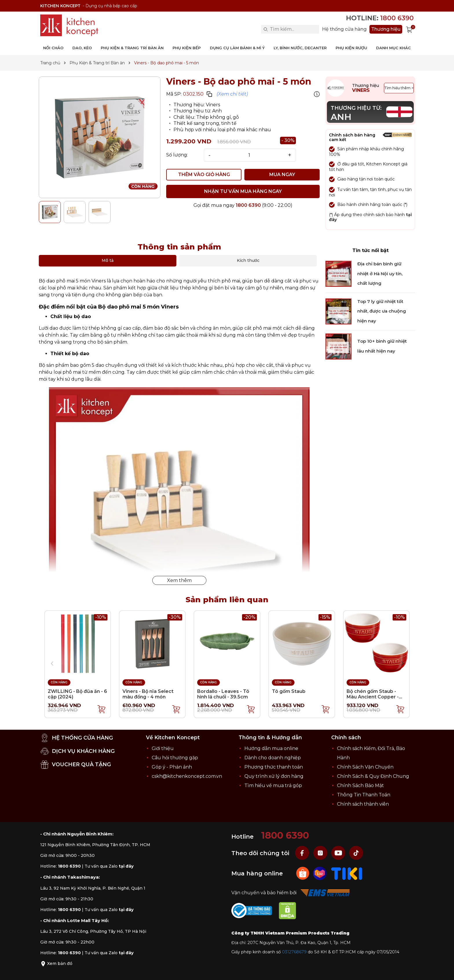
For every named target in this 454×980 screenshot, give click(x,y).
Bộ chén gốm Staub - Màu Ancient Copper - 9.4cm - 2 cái (373, 697)
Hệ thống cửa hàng (344, 29)
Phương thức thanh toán (274, 767)
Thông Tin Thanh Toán (364, 795)
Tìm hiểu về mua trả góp (273, 785)
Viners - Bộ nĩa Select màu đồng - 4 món (148, 694)
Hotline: (380, 18)
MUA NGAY (282, 175)
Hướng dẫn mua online (271, 748)
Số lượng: (177, 155)
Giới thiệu (163, 748)
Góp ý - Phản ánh (172, 767)
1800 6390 (248, 205)
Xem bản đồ (56, 963)
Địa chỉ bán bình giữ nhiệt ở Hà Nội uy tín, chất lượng (380, 273)
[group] (100, 137)
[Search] (266, 29)
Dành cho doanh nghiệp (273, 758)
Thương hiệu (386, 29)
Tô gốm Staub (289, 691)
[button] (402, 664)
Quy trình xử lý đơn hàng (274, 776)
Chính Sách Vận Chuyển (365, 767)
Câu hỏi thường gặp (175, 758)
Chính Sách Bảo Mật (360, 785)
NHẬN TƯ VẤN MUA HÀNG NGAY (243, 191)
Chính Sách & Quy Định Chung (373, 776)
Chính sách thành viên (363, 804)
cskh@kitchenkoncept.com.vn (187, 776)
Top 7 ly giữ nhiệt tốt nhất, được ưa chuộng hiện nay (382, 311)
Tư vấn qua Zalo (109, 866)
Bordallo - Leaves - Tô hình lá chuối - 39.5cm (223, 694)
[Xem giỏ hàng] (409, 29)
